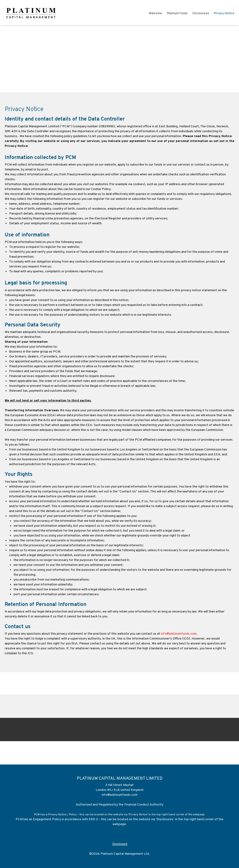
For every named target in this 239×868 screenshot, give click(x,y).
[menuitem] (155, 14)
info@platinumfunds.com (179, 634)
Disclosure (120, 844)
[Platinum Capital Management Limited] (31, 13)
